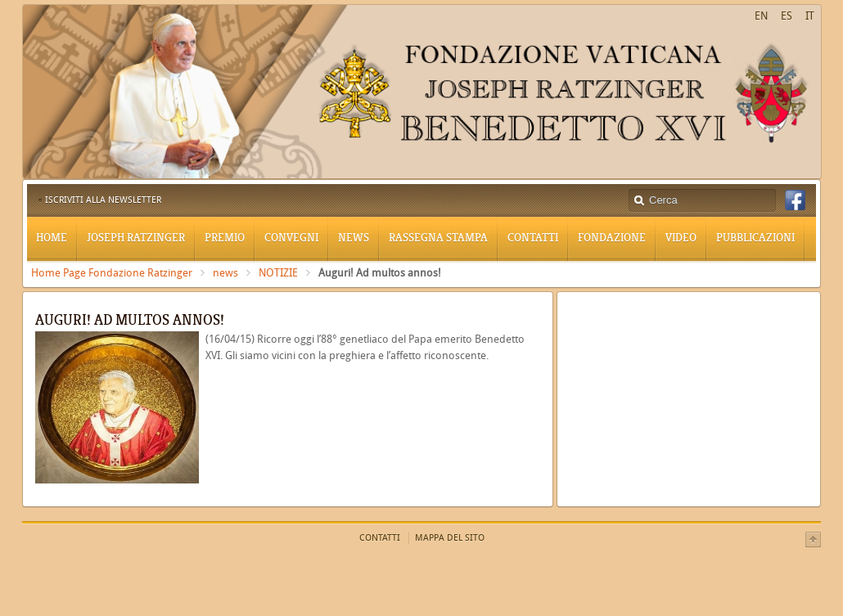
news (225, 273)
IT (810, 16)
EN (761, 16)
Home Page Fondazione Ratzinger (112, 273)
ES (787, 16)
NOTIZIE (278, 273)
